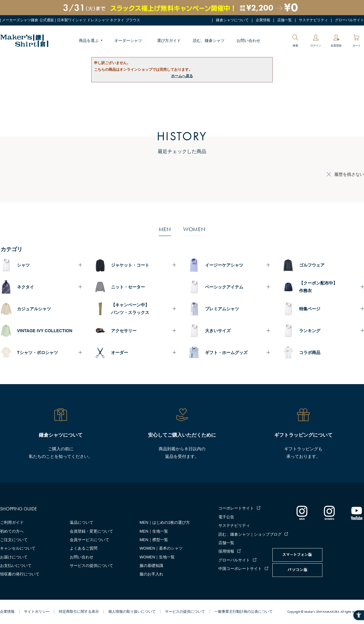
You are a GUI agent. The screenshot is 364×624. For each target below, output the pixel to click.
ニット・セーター (128, 287)
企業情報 (263, 20)
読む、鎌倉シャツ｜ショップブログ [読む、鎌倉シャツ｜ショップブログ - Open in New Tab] (250, 534)
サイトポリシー (37, 612)
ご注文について (14, 540)
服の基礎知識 (151, 566)
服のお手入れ (151, 574)
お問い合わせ (248, 41)
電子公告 (226, 517)
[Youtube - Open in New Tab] (356, 513)
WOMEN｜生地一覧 (157, 557)
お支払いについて (16, 566)
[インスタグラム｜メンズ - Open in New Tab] (302, 513)
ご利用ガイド (12, 522)
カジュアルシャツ (34, 309)
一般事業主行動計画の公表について (244, 612)
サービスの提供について (91, 566)
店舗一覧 (285, 20)
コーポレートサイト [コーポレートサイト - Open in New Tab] (236, 508)
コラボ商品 (310, 353)
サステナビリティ (313, 20)
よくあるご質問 (84, 548)
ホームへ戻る (182, 76)
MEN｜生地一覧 (154, 531)
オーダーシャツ (128, 41)
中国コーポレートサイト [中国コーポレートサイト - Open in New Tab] (240, 569)
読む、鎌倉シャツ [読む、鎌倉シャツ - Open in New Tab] (209, 41)
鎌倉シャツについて (232, 20)
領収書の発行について (20, 574)
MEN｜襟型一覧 (154, 540)
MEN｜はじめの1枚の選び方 (165, 522)
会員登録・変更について (91, 531)
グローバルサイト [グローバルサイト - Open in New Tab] (349, 20)
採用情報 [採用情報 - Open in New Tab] (226, 551)
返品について (82, 522)
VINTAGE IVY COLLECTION (45, 331)
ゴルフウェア (312, 265)
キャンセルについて (18, 548)
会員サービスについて (89, 540)
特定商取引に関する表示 (79, 612)
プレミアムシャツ (222, 309)
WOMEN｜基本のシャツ (161, 548)
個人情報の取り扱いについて (132, 612)
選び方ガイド (169, 41)
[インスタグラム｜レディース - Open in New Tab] (329, 513)
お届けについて (14, 557)
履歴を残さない (349, 174)
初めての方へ (12, 531)
